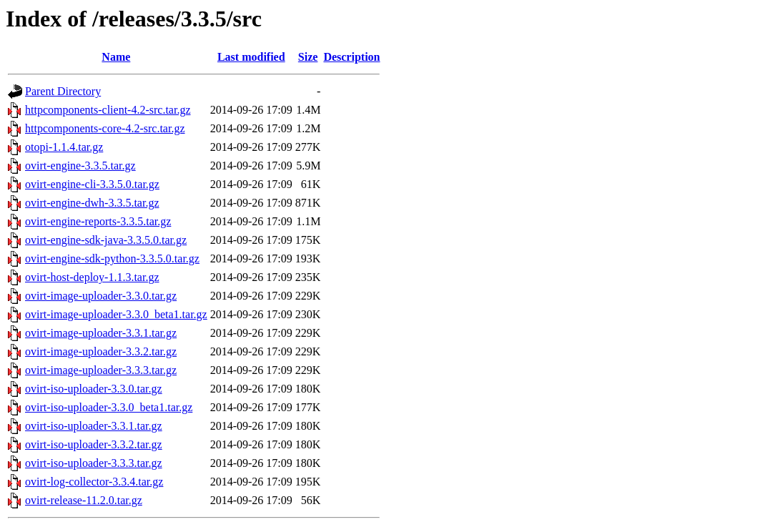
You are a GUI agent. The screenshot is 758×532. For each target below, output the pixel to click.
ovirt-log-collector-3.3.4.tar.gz (94, 482)
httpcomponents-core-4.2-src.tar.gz (105, 128)
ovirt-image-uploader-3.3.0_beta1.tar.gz (116, 314)
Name (116, 57)
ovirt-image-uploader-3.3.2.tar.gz (101, 351)
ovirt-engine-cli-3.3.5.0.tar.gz (92, 184)
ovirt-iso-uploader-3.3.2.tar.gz (94, 444)
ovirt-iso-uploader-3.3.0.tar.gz (94, 389)
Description (351, 57)
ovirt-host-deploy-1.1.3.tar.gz (92, 277)
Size (308, 57)
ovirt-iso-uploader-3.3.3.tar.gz (94, 463)
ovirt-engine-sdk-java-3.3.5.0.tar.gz (106, 240)
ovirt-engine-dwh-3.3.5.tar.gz (92, 203)
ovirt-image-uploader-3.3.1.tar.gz (101, 333)
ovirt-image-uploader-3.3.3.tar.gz (101, 370)
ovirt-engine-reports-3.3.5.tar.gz (98, 221)
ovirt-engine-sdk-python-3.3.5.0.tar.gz (112, 258)
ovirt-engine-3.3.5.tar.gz (80, 166)
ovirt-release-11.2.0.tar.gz (84, 500)
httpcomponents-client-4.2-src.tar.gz (108, 110)
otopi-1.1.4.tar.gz (64, 147)
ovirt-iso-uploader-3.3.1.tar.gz (94, 426)
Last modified (251, 57)
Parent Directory (63, 91)
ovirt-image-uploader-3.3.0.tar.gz (101, 296)
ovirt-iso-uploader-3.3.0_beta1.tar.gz (109, 407)
